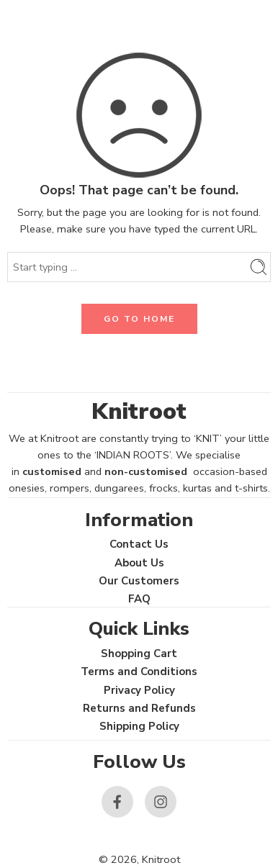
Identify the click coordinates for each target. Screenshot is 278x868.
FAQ (139, 599)
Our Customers (139, 581)
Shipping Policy (139, 726)
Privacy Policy (139, 690)
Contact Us (139, 544)
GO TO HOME (139, 319)
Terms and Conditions (139, 672)
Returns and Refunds (139, 708)
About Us (139, 563)
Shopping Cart (139, 654)
